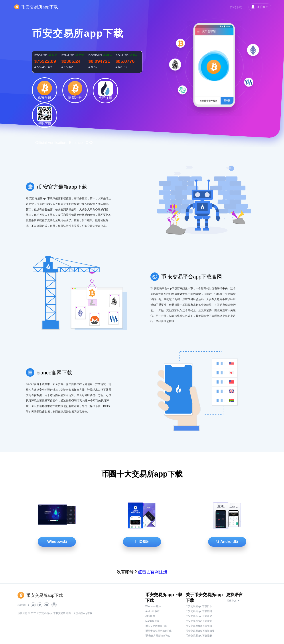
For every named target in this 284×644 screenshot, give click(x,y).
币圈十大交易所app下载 (158, 631)
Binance (76, 143)
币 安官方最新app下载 (158, 636)
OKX (89, 143)
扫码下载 (236, 7)
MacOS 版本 (152, 621)
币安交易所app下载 (156, 626)
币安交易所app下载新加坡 (200, 631)
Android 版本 (152, 611)
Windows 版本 (153, 606)
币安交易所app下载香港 (199, 621)
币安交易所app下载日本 (199, 606)
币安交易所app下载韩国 (199, 611)
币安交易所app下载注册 (199, 636)
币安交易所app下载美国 (199, 626)
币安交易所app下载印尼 (199, 616)
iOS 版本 (150, 616)
